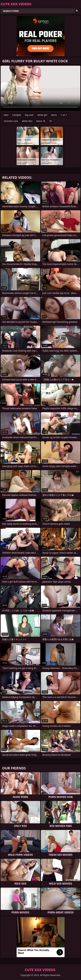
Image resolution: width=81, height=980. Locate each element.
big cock (29, 115)
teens (54, 115)
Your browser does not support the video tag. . (40, 88)
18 (50, 121)
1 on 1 (64, 115)
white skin (27, 121)
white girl (42, 115)
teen (6, 115)
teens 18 (41, 121)
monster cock (11, 121)
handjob (17, 115)
